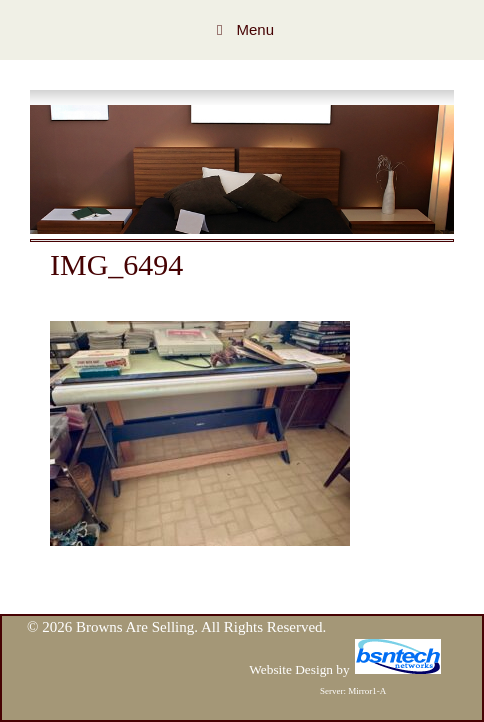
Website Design (291, 669)
